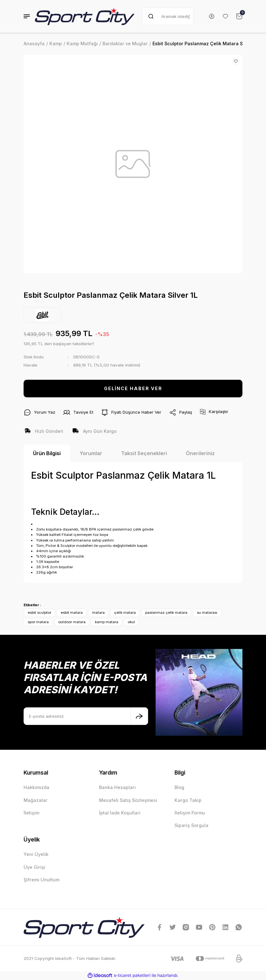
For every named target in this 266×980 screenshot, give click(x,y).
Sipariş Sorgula (191, 825)
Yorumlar (91, 453)
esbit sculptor (39, 612)
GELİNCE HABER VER (133, 388)
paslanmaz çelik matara (166, 612)
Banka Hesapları (117, 787)
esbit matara (72, 612)
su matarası (207, 612)
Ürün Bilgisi (47, 453)
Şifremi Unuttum (42, 880)
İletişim (31, 813)
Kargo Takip (188, 800)
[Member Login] (212, 16)
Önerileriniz (200, 453)
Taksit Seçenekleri (144, 453)
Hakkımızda (36, 787)
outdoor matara (72, 622)
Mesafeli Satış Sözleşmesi (128, 800)
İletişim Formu (190, 813)
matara (98, 612)
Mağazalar (36, 800)
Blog (179, 787)
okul (131, 622)
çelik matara (125, 612)
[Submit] (139, 716)
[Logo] (85, 16)
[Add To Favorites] (236, 61)
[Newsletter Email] (86, 716)
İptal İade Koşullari (120, 813)
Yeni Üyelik (36, 854)
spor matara (38, 622)
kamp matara (107, 622)
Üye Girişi (34, 867)
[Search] (168, 16)
